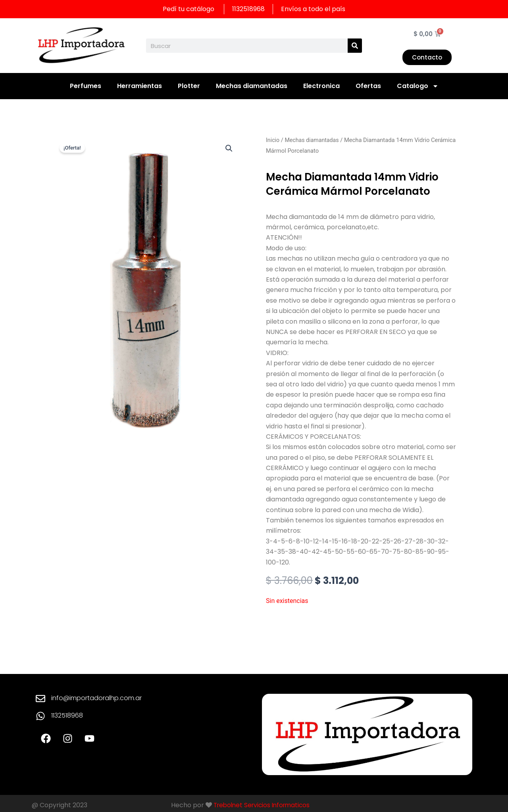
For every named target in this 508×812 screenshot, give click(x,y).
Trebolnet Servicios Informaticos (265, 805)
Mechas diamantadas (252, 86)
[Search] (355, 46)
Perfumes (86, 86)
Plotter (189, 86)
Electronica (321, 86)
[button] (229, 148)
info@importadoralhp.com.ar (96, 698)
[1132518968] (40, 716)
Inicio (273, 140)
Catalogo (418, 86)
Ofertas (368, 86)
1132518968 (67, 715)
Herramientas (140, 86)
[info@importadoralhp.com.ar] (40, 699)
